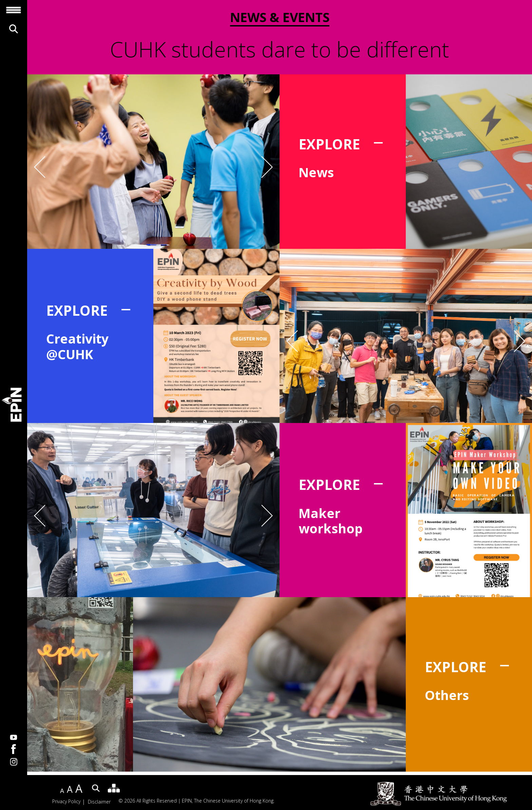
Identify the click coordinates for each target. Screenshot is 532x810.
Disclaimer (99, 802)
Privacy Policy (66, 802)
